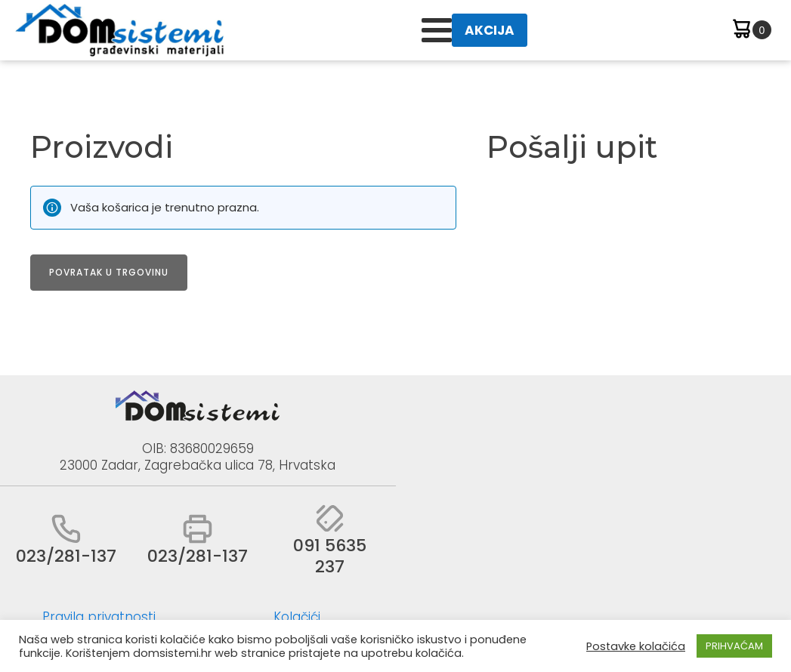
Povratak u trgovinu (109, 272)
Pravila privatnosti (99, 617)
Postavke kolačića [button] (636, 646)
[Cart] (751, 31)
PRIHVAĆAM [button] (734, 646)
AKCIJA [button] (490, 30)
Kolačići (297, 617)
